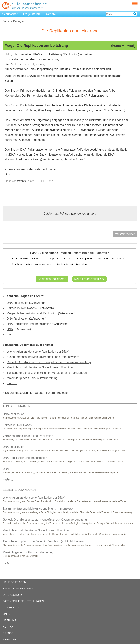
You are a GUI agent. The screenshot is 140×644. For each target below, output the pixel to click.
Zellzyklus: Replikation (21, 308)
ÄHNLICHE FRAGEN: (17, 406)
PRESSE (8, 633)
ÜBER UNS (9, 620)
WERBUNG (10, 639)
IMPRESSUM (11, 608)
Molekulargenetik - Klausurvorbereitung (32, 378)
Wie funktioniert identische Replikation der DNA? (38, 352)
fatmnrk (22, 181)
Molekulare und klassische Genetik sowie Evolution (40, 367)
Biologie (62, 393)
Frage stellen (32, 14)
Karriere (51, 14)
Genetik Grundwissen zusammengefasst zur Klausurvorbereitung (49, 362)
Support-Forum (45, 393)
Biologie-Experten (95, 253)
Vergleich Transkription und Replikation (32, 313)
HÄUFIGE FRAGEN (14, 582)
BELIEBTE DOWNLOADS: (20, 490)
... (8, 480)
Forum (7, 21)
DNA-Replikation (17, 303)
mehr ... (12, 334)
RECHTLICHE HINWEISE (18, 588)
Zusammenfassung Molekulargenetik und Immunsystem (43, 357)
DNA (10, 329)
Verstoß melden (125, 234)
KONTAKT (9, 627)
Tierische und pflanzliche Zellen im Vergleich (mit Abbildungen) (47, 373)
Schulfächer (10, 14)
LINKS (7, 614)
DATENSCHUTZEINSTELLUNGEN (23, 601)
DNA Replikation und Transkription (29, 324)
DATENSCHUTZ (12, 595)
